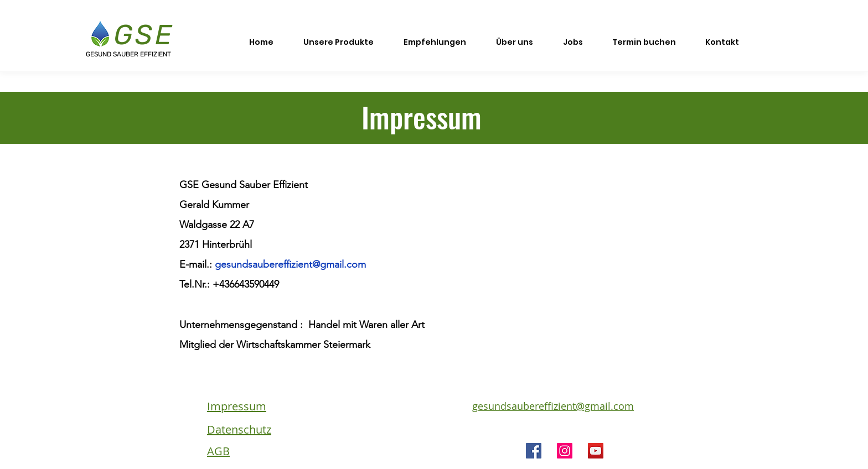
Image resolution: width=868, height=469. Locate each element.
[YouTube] (596, 451)
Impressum (237, 406)
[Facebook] (534, 451)
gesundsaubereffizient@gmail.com (290, 264)
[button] (339, 37)
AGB (218, 451)
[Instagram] (565, 451)
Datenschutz (239, 429)
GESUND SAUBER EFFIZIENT (128, 54)
